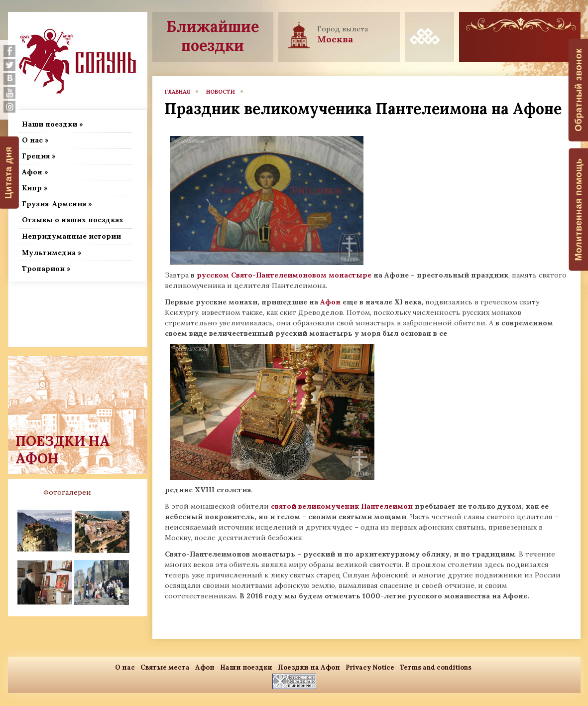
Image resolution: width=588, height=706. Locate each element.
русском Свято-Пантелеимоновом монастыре (284, 275)
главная (177, 92)
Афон (330, 302)
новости (221, 92)
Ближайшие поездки (213, 36)
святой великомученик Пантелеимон (342, 506)
